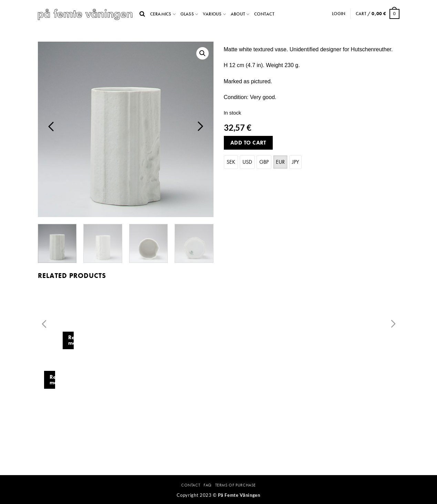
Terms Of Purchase (236, 485)
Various (212, 14)
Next (200, 126)
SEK (231, 162)
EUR (280, 162)
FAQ (208, 485)
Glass (187, 14)
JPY (295, 162)
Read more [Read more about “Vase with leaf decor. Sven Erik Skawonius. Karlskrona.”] (149, 410)
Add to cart (248, 143)
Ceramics (161, 14)
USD (247, 162)
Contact (264, 14)
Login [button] (339, 14)
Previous (51, 126)
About (238, 14)
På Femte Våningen (239, 495)
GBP (264, 162)
